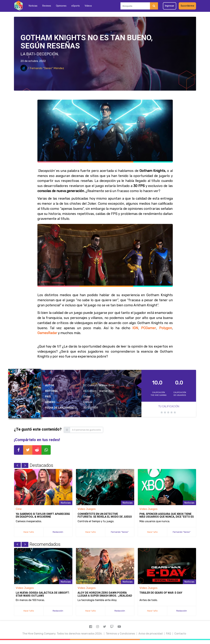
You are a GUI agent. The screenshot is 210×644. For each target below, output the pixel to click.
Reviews (47, 6)
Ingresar (170, 6)
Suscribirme (187, 6)
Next (25, 465)
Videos (88, 6)
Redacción (58, 532)
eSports (76, 6)
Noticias (33, 6)
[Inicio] (18, 6)
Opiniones (61, 6)
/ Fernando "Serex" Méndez (42, 68)
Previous (17, 465)
